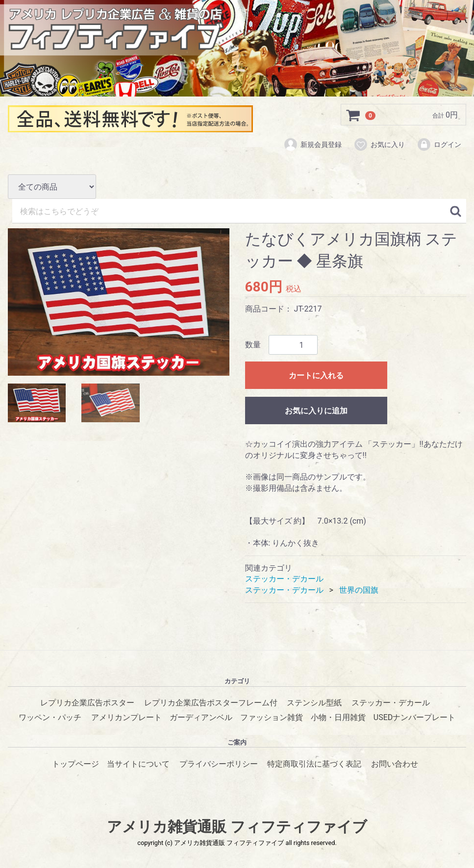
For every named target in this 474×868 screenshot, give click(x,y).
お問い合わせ (395, 764)
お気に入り (379, 145)
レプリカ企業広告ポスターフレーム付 (211, 703)
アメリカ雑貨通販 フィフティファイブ (237, 827)
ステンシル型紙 (314, 703)
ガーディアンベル (201, 718)
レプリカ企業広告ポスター (87, 703)
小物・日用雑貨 (338, 718)
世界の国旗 (359, 590)
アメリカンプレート (126, 718)
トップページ (75, 764)
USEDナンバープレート (414, 718)
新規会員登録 (312, 145)
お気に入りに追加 (316, 411)
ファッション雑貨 (272, 718)
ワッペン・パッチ (50, 718)
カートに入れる (316, 375)
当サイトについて (138, 764)
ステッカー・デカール (284, 579)
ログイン (439, 145)
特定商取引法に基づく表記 (314, 764)
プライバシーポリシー (219, 764)
